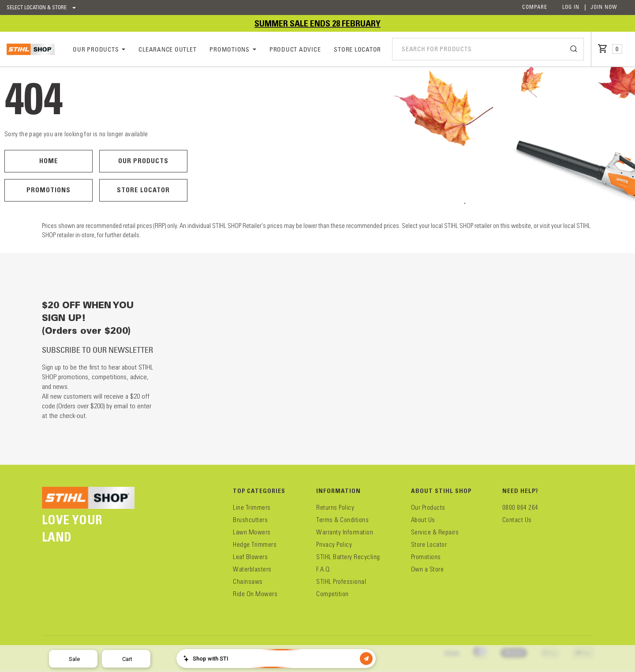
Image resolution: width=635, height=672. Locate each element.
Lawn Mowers (252, 532)
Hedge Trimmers (255, 545)
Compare (535, 7)
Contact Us (517, 520)
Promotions (49, 190)
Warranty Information (345, 532)
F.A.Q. (324, 569)
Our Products (143, 161)
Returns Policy (335, 508)
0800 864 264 (520, 508)
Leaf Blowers (250, 557)
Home (49, 161)
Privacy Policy (334, 545)
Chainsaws (248, 582)
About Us (423, 520)
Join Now (604, 7)
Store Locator (143, 190)
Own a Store (428, 569)
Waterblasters (252, 569)
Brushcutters (250, 520)
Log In (571, 7)
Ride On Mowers (255, 594)
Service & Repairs (435, 532)
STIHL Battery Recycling (348, 557)
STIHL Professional (341, 582)
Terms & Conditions (342, 520)
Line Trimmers (252, 508)
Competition (332, 594)
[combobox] (488, 49)
